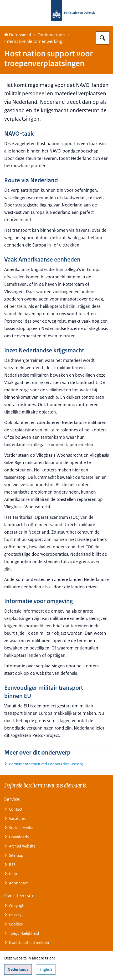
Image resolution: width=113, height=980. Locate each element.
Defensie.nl (18, 35)
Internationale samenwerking (33, 41)
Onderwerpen (51, 35)
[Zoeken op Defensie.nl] (102, 38)
